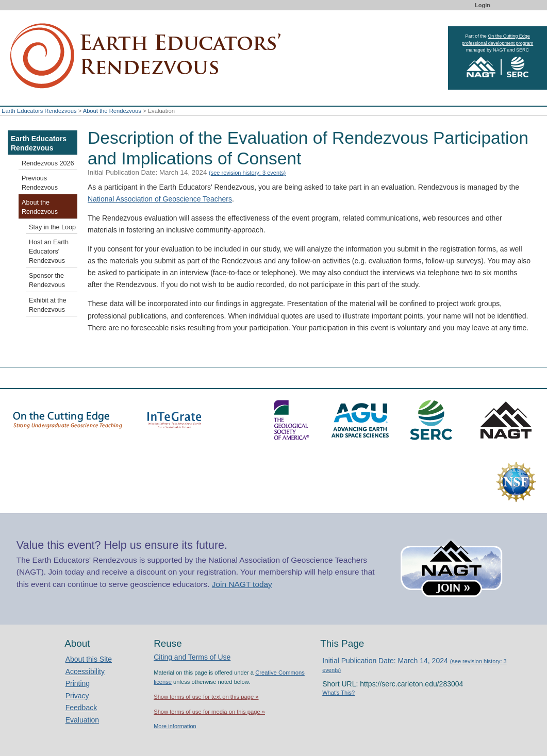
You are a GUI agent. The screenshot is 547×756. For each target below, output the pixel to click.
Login (483, 5)
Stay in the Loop (52, 227)
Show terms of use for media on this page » (209, 712)
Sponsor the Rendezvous (47, 280)
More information (175, 726)
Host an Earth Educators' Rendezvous (49, 251)
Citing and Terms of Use (192, 657)
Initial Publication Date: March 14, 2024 (187, 172)
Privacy (77, 696)
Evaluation (82, 720)
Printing (78, 683)
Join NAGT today (242, 584)
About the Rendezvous (112, 111)
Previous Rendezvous (40, 183)
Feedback (81, 708)
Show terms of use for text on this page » (206, 697)
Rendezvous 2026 (48, 163)
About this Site (89, 659)
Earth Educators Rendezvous (39, 111)
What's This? (338, 693)
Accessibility (85, 671)
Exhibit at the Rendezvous (48, 305)
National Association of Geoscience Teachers (160, 199)
